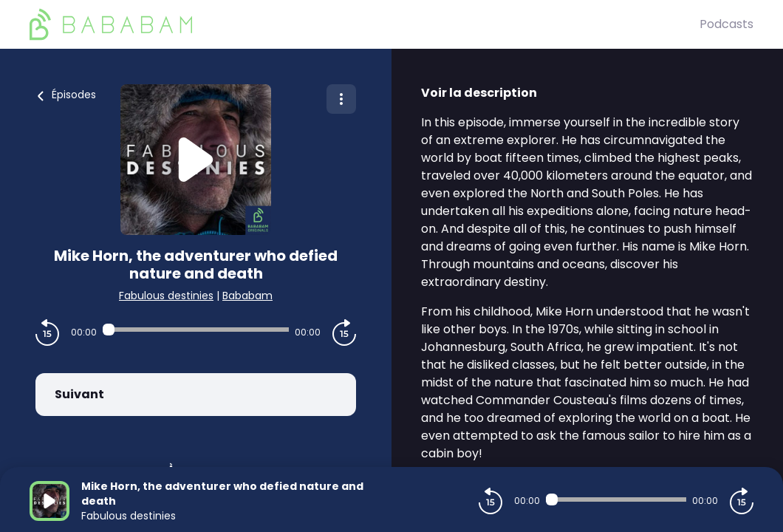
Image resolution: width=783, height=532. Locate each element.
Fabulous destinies (166, 296)
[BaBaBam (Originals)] (365, 24)
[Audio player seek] (196, 330)
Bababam (247, 296)
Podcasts (726, 24)
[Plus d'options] (341, 99)
